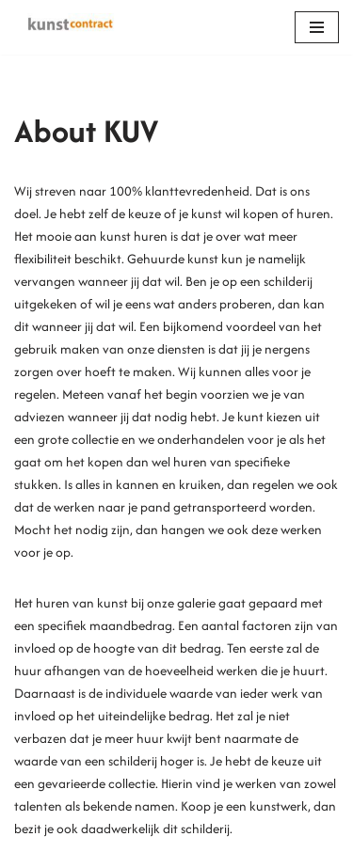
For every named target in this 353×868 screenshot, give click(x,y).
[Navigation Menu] (317, 27)
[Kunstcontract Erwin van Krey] (71, 27)
